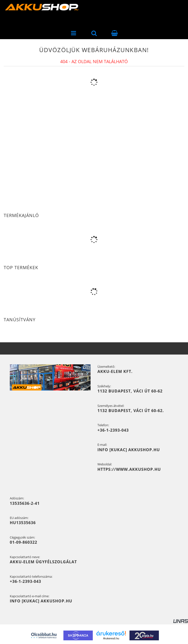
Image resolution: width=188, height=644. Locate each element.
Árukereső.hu (111, 638)
